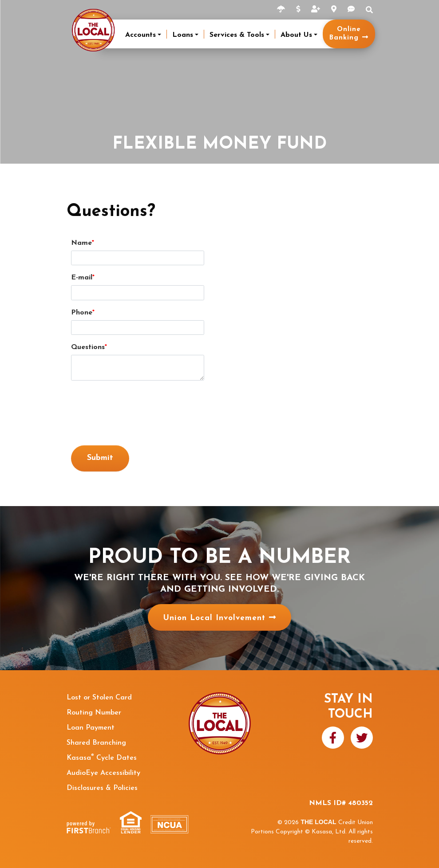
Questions (88, 347)
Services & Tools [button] (237, 35)
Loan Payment (91, 728)
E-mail (82, 278)
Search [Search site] (369, 10)
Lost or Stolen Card (99, 698)
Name (81, 243)
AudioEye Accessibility (103, 773)
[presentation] (138, 408)
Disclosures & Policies (102, 788)
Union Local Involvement (214, 618)
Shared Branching (96, 743)
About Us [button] (296, 35)
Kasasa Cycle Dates (102, 758)
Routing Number (94, 713)
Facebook (333, 738)
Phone (82, 313)
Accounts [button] (140, 35)
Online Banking (345, 34)
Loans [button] (183, 35)
